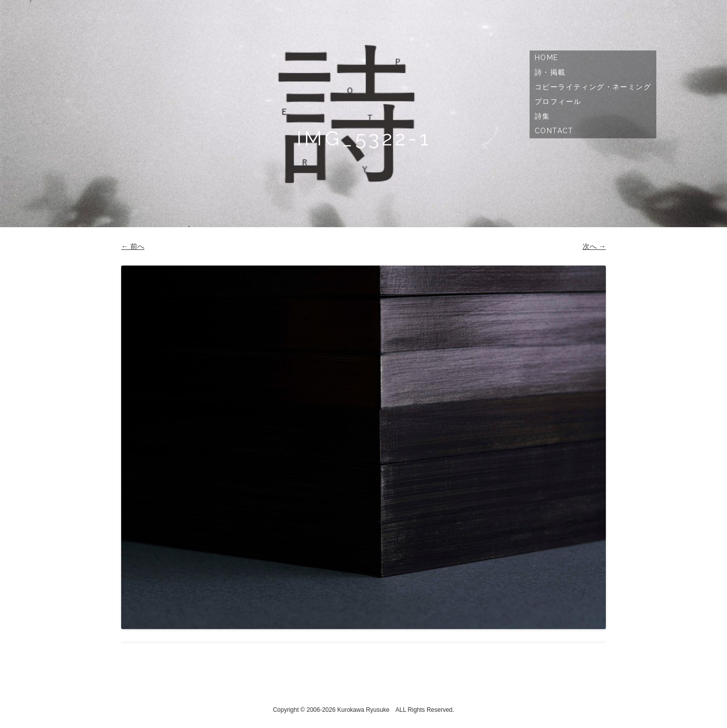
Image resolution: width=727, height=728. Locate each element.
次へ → (594, 246)
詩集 (542, 116)
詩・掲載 (550, 72)
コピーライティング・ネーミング (593, 87)
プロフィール (558, 101)
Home (547, 58)
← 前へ (133, 246)
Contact (554, 131)
